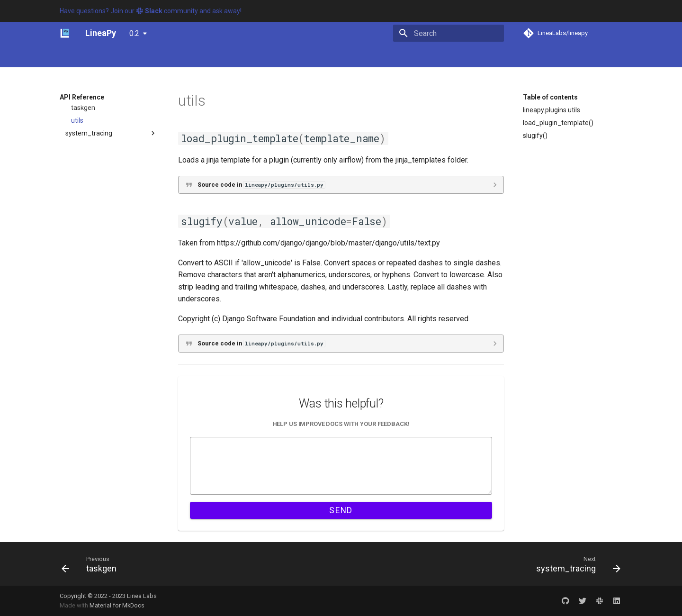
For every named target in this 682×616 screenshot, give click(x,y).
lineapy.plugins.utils (552, 110)
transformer (84, 429)
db (69, 161)
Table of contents (550, 97)
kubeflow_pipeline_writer (109, 301)
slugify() (535, 136)
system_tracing (89, 417)
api (70, 123)
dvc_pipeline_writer (100, 289)
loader (81, 314)
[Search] (449, 33)
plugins (76, 238)
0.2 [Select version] (134, 33)
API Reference (224, 56)
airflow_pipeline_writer (105, 251)
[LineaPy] (65, 33)
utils (77, 404)
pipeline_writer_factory (106, 327)
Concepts (104, 56)
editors (76, 174)
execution (80, 199)
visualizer (80, 455)
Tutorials (144, 56)
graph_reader (86, 212)
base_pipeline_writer (103, 276)
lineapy (70, 110)
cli (68, 136)
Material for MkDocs (117, 605)
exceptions (82, 187)
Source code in (261, 185)
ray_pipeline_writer (100, 340)
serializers (86, 353)
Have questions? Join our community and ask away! (151, 11)
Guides (179, 56)
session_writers (95, 365)
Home (69, 56)
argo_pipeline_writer (102, 263)
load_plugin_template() (558, 123)
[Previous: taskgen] (92, 564)
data (72, 148)
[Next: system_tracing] (575, 564)
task (77, 378)
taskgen (83, 391)
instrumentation (90, 225)
